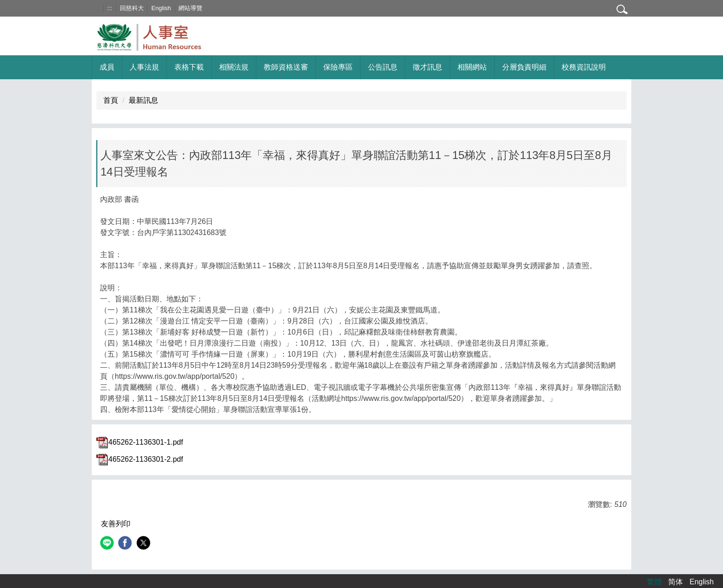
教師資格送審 (286, 67)
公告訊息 (383, 67)
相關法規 (234, 67)
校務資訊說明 (584, 67)
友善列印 (116, 524)
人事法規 (144, 67)
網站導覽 (190, 8)
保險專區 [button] (338, 67)
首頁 (111, 100)
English (161, 8)
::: (110, 8)
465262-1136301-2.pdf (140, 459)
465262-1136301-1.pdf (140, 442)
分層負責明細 (524, 67)
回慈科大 (132, 8)
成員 (107, 67)
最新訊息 (143, 100)
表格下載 (189, 67)
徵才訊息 (427, 67)
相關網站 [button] (472, 67)
